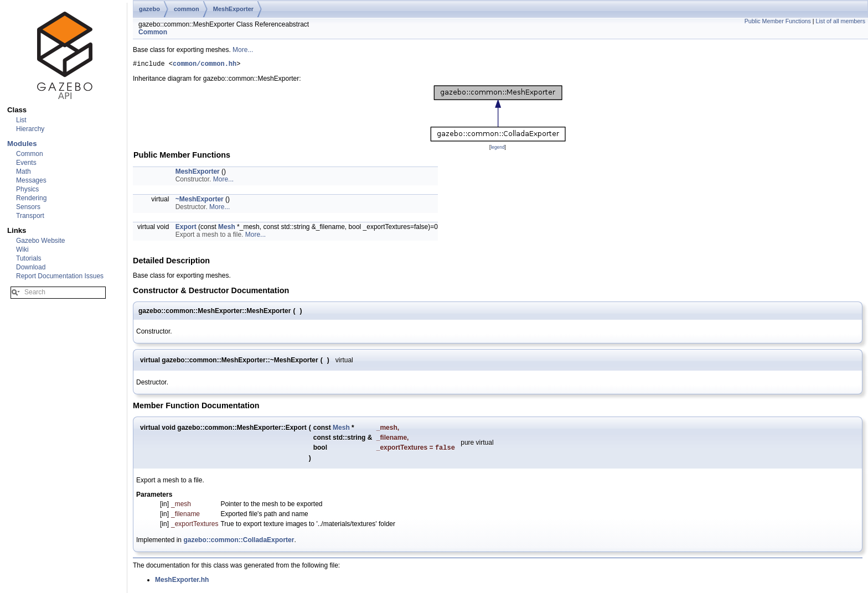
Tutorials (29, 258)
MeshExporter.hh (182, 582)
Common (30, 154)
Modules (22, 144)
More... (243, 50)
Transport (30, 216)
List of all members (841, 21)
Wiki (22, 249)
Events (26, 163)
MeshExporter (233, 9)
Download (31, 267)
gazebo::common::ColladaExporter (239, 543)
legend (497, 149)
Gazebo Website (41, 241)
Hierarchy (30, 129)
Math (24, 171)
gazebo (149, 9)
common (187, 9)
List (21, 120)
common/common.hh (205, 65)
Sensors (28, 207)
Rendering (31, 198)
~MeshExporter (200, 201)
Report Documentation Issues (60, 276)
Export (186, 228)
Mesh (227, 228)
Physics (27, 189)
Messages (31, 180)
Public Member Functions (778, 21)
